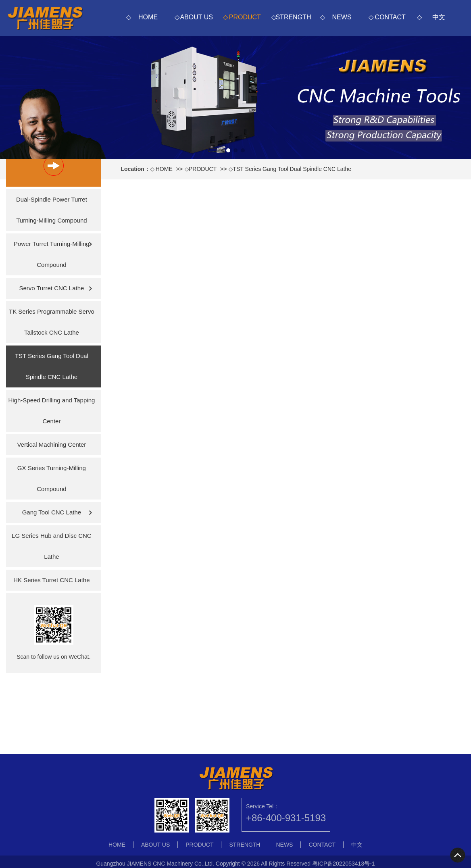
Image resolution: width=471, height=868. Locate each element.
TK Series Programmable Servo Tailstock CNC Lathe (52, 322)
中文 (439, 17)
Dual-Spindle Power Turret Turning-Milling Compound (52, 210)
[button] (228, 150)
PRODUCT (245, 17)
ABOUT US (196, 17)
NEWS (342, 17)
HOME (148, 17)
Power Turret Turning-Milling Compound (52, 254)
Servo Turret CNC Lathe (51, 288)
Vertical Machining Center (51, 444)
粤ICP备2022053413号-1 (344, 864)
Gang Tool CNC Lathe (52, 512)
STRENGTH (293, 17)
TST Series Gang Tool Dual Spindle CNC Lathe (292, 169)
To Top (458, 855)
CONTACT (390, 17)
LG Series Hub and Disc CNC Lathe (52, 546)
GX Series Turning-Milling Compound (52, 478)
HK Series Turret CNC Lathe (51, 580)
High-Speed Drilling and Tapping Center (51, 411)
